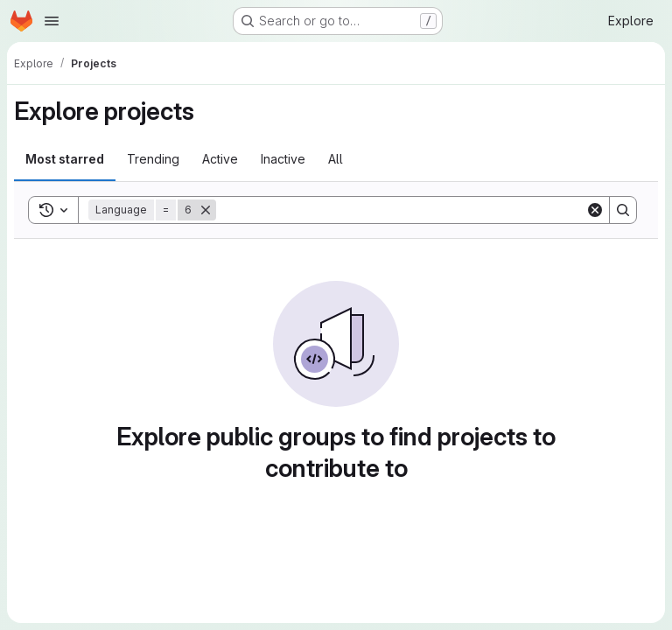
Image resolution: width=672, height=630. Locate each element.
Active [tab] (220, 159)
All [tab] (336, 159)
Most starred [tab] (65, 159)
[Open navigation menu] (52, 21)
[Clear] (595, 210)
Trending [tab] (153, 159)
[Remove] (206, 210)
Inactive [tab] (283, 159)
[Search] (401, 210)
